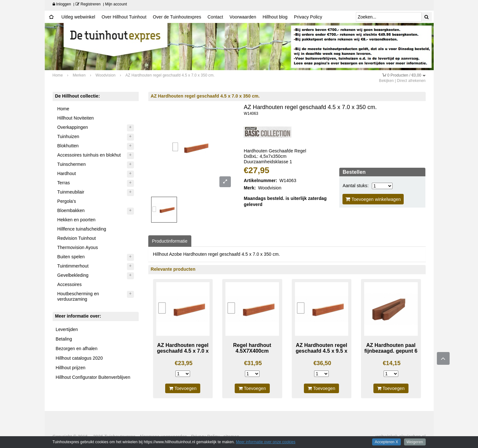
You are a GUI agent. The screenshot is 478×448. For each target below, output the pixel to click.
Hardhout (67, 173)
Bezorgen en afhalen (77, 349)
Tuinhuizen (68, 136)
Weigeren (415, 442)
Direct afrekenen (411, 81)
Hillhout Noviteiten (76, 118)
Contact (215, 17)
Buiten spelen (71, 257)
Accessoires (70, 284)
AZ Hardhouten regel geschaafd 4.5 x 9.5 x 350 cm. (321, 351)
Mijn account (116, 4)
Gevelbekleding (73, 275)
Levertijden (67, 329)
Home (63, 109)
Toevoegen (183, 388)
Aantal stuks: (355, 186)
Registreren (88, 4)
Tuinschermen (72, 164)
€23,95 (184, 363)
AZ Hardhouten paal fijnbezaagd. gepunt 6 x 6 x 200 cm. (391, 351)
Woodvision (270, 188)
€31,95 (253, 363)
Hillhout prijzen (71, 368)
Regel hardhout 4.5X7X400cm (252, 348)
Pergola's (67, 201)
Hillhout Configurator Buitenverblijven (93, 377)
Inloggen (62, 4)
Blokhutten (68, 146)
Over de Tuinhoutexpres (177, 17)
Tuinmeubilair (71, 192)
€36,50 (322, 363)
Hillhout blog (275, 17)
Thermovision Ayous (78, 247)
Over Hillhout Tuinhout (124, 17)
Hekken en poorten (77, 220)
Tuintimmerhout (73, 266)
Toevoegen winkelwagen (373, 199)
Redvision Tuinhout (77, 238)
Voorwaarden (243, 17)
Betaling (64, 339)
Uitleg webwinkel (78, 17)
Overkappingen (73, 127)
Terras (64, 183)
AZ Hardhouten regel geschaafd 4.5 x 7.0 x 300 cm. (183, 351)
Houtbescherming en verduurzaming (78, 296)
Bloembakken (71, 210)
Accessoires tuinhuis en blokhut (89, 155)
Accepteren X (386, 442)
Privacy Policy (308, 17)
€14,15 (392, 363)
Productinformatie (170, 241)
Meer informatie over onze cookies (266, 442)
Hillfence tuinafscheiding (82, 229)
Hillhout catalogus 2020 (79, 358)
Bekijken (386, 81)
